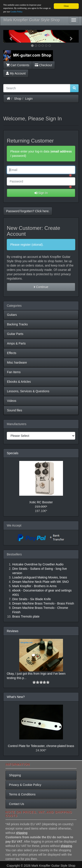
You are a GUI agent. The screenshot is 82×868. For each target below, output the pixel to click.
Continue (41, 287)
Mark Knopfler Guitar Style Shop (32, 20)
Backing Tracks (17, 324)
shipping (22, 833)
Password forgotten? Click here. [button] (28, 211)
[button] (9, 36)
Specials (13, 453)
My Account (16, 73)
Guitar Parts (15, 334)
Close (66, 6)
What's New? (16, 697)
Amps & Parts (16, 343)
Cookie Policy (17, 12)
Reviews (13, 631)
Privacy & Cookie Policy (25, 785)
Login (29, 98)
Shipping (15, 775)
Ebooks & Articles (19, 382)
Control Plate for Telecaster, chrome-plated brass (41, 746)
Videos (12, 401)
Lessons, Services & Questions (28, 391)
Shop (18, 98)
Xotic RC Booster (41, 502)
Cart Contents (18, 65)
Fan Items (14, 372)
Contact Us (17, 804)
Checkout (43, 65)
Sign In (41, 193)
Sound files (15, 410)
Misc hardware (17, 363)
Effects (12, 353)
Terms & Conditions (22, 794)
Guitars (12, 315)
